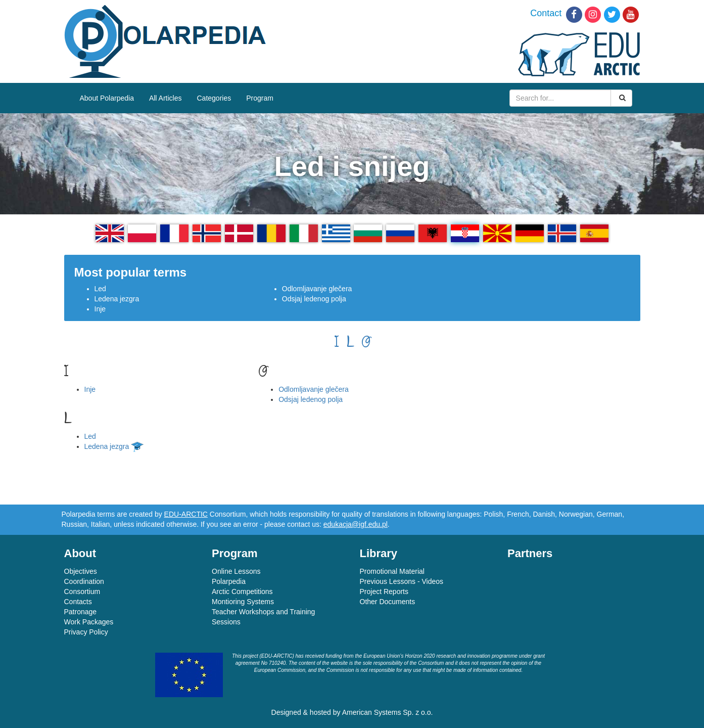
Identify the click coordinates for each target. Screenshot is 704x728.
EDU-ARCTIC (186, 514)
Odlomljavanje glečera (317, 289)
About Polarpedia (107, 98)
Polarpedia (229, 581)
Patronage (81, 612)
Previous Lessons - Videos (402, 581)
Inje (100, 309)
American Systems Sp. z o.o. (388, 712)
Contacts (78, 602)
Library (379, 553)
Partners (530, 553)
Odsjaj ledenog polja (314, 299)
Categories (214, 98)
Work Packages (89, 622)
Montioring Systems (243, 602)
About (80, 553)
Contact (546, 13)
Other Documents (388, 602)
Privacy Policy (86, 632)
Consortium (82, 591)
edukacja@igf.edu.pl (356, 524)
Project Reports (384, 591)
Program (260, 98)
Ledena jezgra (117, 299)
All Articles (166, 98)
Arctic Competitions (242, 591)
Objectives (81, 571)
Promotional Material (392, 571)
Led (100, 289)
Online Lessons (236, 571)
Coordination (84, 581)
